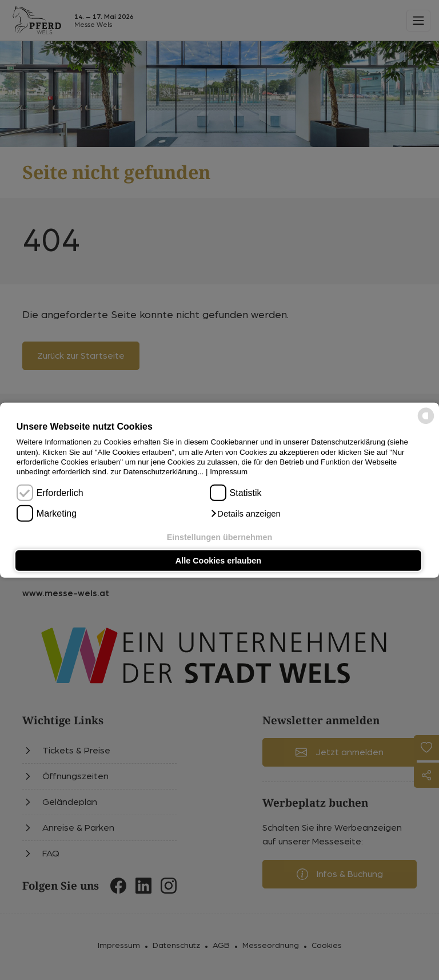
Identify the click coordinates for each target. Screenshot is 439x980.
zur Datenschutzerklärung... (157, 472)
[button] (245, 514)
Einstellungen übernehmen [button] (220, 537)
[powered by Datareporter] (426, 423)
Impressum (229, 472)
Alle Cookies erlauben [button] (218, 561)
